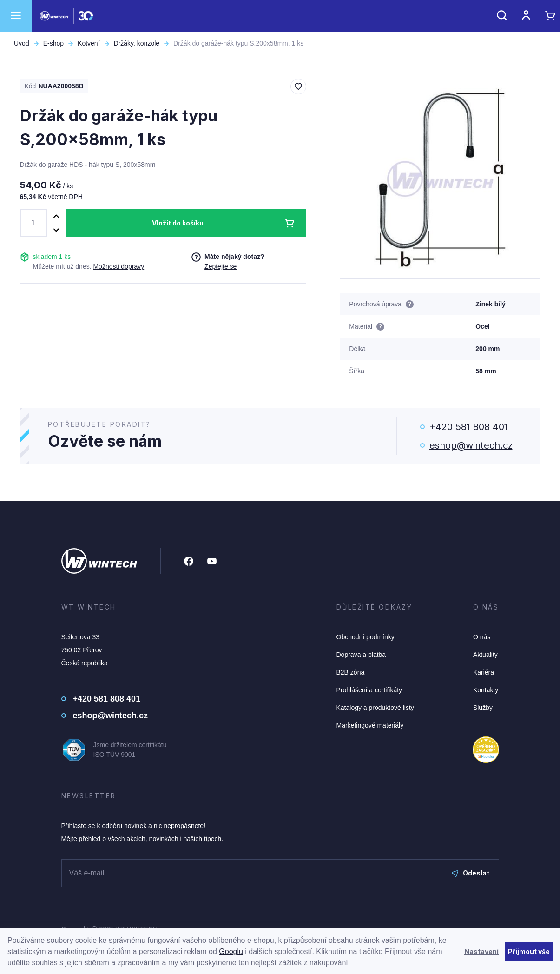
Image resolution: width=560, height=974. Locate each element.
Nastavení (481, 951)
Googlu (231, 951)
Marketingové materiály (370, 725)
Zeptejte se (221, 266)
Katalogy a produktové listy (375, 708)
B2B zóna (351, 672)
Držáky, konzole (137, 43)
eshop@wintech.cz (471, 445)
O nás (482, 637)
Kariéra (484, 672)
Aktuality (485, 655)
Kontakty (486, 690)
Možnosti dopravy (119, 266)
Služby (483, 708)
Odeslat (471, 873)
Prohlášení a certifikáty (369, 690)
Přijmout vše (529, 951)
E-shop (53, 43)
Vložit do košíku (178, 223)
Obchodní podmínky (366, 637)
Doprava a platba (361, 655)
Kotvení (89, 43)
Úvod (22, 43)
